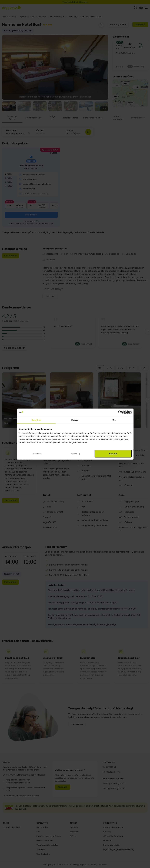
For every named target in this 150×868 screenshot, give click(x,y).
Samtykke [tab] (36, 420)
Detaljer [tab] (75, 420)
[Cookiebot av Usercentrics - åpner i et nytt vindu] (120, 412)
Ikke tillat (37, 454)
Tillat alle (113, 454)
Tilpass (75, 454)
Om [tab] (114, 420)
